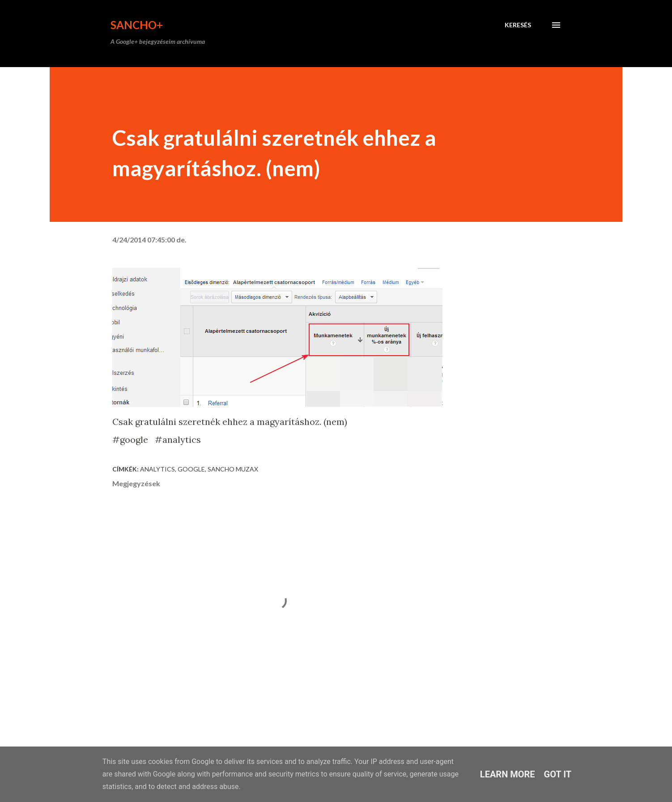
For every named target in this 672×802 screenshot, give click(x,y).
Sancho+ (137, 25)
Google (191, 469)
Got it (558, 774)
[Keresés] (518, 25)
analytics (157, 469)
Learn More (508, 774)
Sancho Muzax (233, 469)
